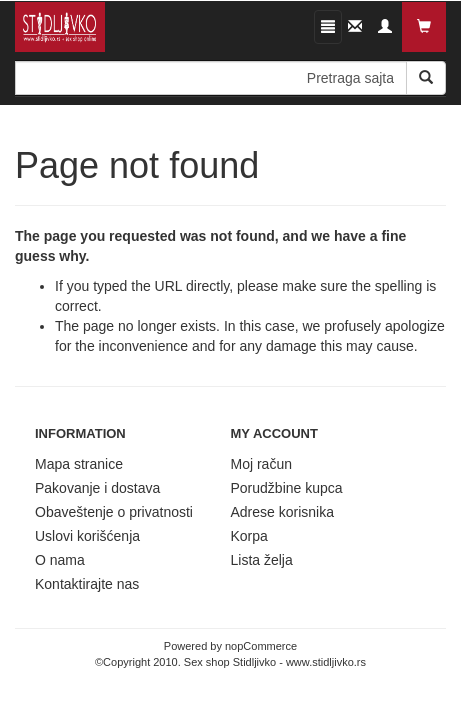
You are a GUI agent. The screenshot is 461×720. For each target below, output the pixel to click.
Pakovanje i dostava (97, 488)
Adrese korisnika (283, 512)
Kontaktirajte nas (87, 584)
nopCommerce (261, 646)
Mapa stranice (79, 464)
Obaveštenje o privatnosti (114, 512)
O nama (60, 560)
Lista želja (262, 560)
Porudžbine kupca (287, 488)
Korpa (249, 536)
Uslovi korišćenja (87, 536)
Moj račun (261, 464)
